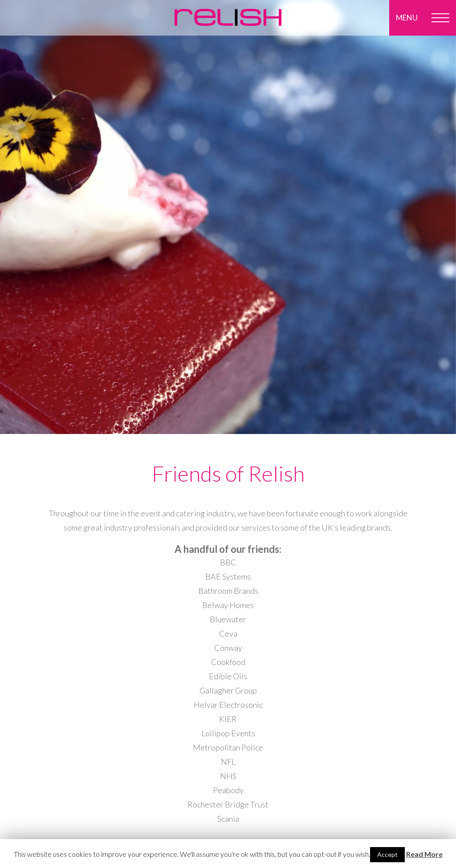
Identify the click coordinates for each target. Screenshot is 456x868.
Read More (424, 854)
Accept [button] (387, 854)
